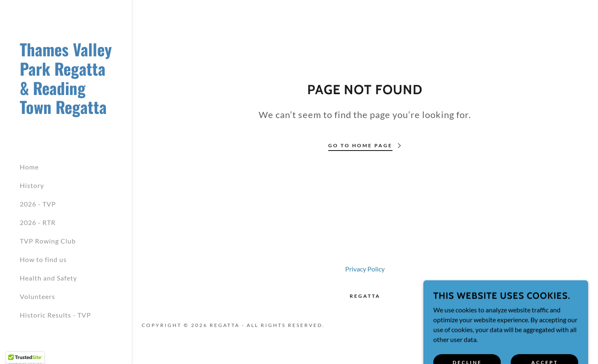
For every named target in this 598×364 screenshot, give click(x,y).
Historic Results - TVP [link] (55, 315)
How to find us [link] (43, 259)
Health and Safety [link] (48, 278)
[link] (66, 111)
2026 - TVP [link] (38, 204)
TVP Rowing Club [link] (48, 241)
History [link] (32, 185)
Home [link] (29, 167)
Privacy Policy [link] (365, 269)
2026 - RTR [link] (38, 222)
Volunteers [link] (37, 296)
